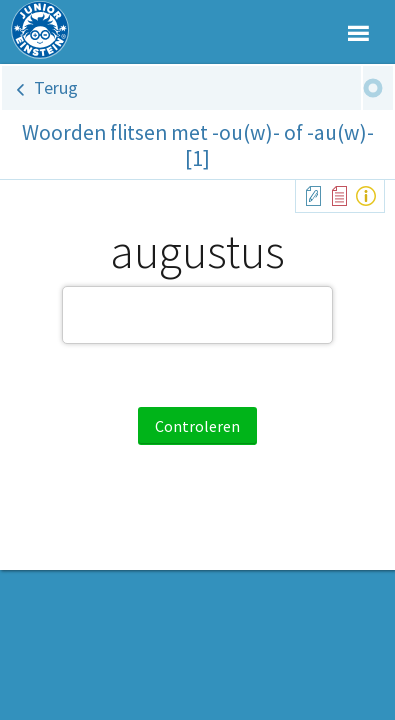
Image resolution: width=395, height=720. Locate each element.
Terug (56, 87)
